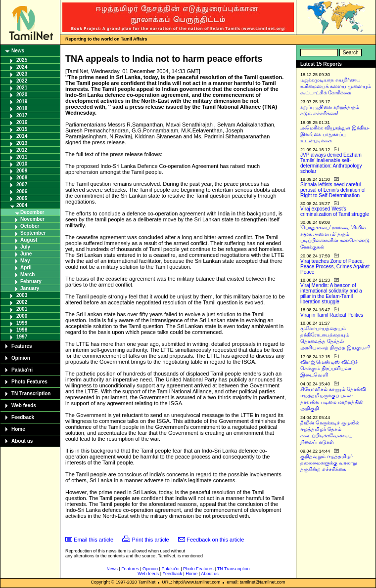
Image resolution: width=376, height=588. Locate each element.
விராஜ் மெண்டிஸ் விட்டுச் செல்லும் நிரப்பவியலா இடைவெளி (329, 368)
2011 (22, 157)
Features (22, 346)
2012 (22, 150)
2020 (22, 95)
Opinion (21, 358)
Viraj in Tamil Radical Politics (332, 315)
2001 (22, 309)
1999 (22, 323)
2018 (22, 108)
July (25, 247)
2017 (22, 115)
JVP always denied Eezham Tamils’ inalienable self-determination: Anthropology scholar (331, 163)
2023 (22, 74)
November (32, 219)
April (26, 268)
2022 (22, 81)
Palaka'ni (22, 370)
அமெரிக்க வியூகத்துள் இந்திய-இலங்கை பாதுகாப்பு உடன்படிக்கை (335, 134)
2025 (22, 60)
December (32, 212)
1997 (22, 337)
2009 (22, 171)
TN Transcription (31, 394)
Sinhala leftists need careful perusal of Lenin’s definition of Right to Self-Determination (333, 190)
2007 (22, 185)
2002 (22, 302)
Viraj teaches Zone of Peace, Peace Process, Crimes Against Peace (335, 267)
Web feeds (24, 405)
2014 (22, 136)
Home (18, 429)
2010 (22, 164)
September (33, 233)
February (31, 281)
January (30, 288)
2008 (22, 178)
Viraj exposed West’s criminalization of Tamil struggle (335, 211)
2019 (22, 102)
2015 (22, 129)
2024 (22, 67)
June (26, 254)
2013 (22, 143)
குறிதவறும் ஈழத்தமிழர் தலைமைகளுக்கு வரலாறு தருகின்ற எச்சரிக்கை (329, 463)
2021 (22, 88)
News (18, 51)
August (29, 240)
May (25, 261)
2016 (22, 122)
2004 (22, 205)
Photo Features (29, 382)
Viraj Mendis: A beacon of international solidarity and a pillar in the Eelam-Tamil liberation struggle (331, 294)
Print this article (151, 540)
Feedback (23, 417)
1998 (22, 330)
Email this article (94, 540)
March (27, 274)
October (30, 226)
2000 (22, 316)
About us (22, 441)
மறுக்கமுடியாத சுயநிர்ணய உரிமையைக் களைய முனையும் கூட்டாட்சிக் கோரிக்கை (336, 86)
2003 (22, 295)
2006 (22, 191)
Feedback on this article (215, 540)
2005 (22, 198)
